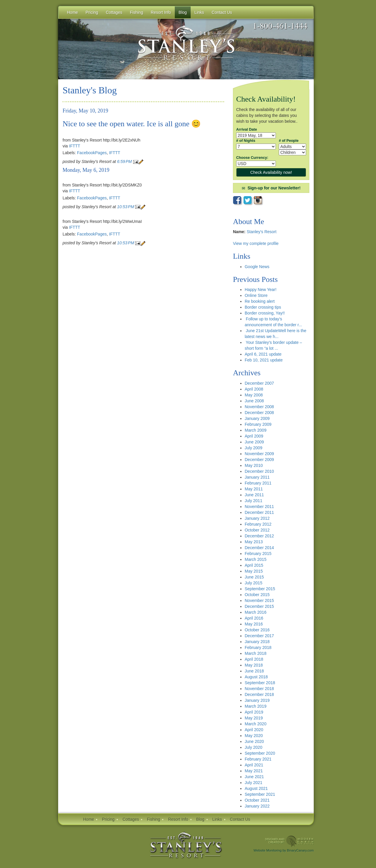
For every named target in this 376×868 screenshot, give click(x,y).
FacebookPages (92, 153)
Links (199, 12)
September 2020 (260, 753)
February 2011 (258, 483)
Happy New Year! (261, 290)
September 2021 (260, 794)
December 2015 (259, 606)
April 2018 (254, 659)
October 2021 (257, 800)
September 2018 (260, 683)
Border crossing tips (263, 307)
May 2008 (254, 395)
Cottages (131, 819)
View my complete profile (256, 243)
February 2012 (258, 524)
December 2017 (259, 636)
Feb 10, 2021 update (264, 360)
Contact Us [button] (222, 12)
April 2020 (254, 730)
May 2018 (254, 665)
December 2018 (259, 694)
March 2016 (256, 612)
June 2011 (254, 495)
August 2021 (256, 788)
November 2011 (259, 507)
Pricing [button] (92, 12)
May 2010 (254, 465)
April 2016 (254, 618)
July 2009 (254, 448)
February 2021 (258, 759)
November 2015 (259, 600)
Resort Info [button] (161, 12)
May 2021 (254, 771)
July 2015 (254, 583)
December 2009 (259, 460)
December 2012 (259, 536)
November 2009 (259, 454)
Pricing (108, 819)
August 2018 (256, 677)
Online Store (256, 295)
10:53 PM (126, 207)
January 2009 (257, 418)
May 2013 (254, 542)
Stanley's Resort (262, 232)
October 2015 (257, 595)
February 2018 (258, 647)
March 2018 (256, 653)
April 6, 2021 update (263, 354)
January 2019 (257, 700)
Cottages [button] (114, 12)
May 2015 (254, 571)
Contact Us (240, 819)
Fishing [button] (136, 12)
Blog (183, 12)
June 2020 (254, 741)
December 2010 (259, 471)
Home (72, 12)
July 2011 (254, 501)
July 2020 (254, 747)
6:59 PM (125, 162)
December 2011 (259, 512)
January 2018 (257, 642)
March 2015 (256, 559)
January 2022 (257, 806)
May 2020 (254, 736)
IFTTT (75, 146)
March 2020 (256, 724)
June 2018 (254, 671)
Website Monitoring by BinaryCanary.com (284, 850)
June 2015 (254, 577)
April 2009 (254, 436)
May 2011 (254, 489)
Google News (257, 267)
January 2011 (257, 477)
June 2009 (254, 442)
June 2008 (254, 401)
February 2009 (258, 424)
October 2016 (257, 630)
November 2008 (259, 407)
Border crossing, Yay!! (265, 313)
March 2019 (256, 706)
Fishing (153, 819)
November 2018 (259, 689)
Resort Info (178, 819)
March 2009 (256, 430)
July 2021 (254, 783)
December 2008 (259, 413)
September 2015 (260, 589)
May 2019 (254, 718)
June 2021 (254, 777)
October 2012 (257, 530)
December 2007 (259, 383)
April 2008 (254, 389)
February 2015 (258, 554)
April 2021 (254, 765)
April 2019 (254, 712)
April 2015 (254, 565)
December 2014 (259, 548)
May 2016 (254, 624)
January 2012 (257, 518)
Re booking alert (260, 301)
